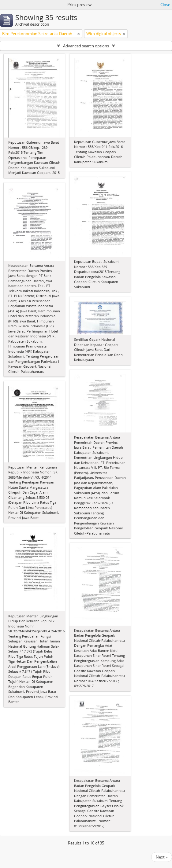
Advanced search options (86, 46)
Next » (162, 857)
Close (165, 5)
